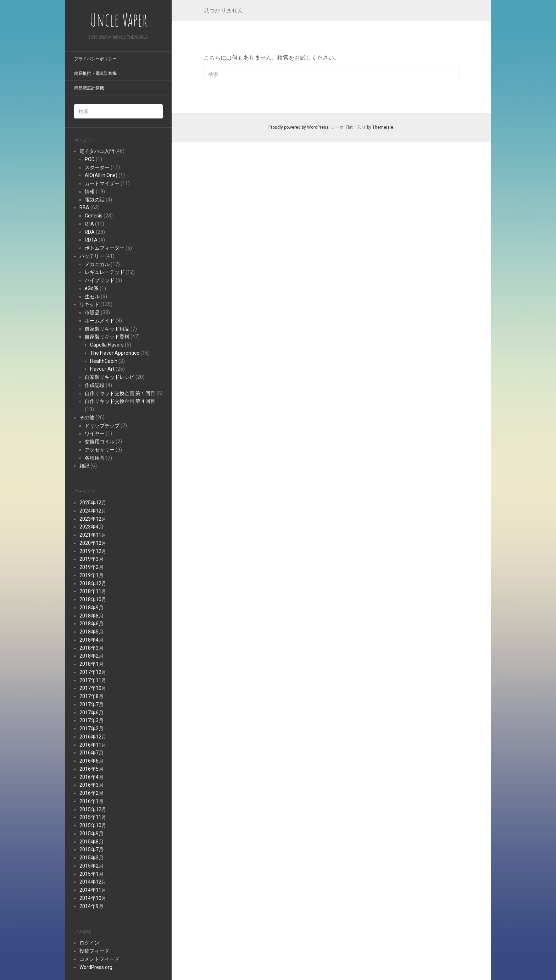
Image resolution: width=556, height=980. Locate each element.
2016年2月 (91, 793)
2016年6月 (91, 761)
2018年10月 (93, 599)
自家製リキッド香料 (107, 337)
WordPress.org (96, 967)
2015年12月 (93, 809)
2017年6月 (91, 713)
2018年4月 (91, 640)
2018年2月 (91, 656)
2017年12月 (93, 672)
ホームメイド (100, 321)
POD (90, 159)
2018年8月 (91, 616)
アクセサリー (100, 450)
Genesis (94, 216)
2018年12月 (93, 583)
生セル (92, 297)
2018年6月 (91, 624)
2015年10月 (93, 825)
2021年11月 (93, 535)
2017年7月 (91, 704)
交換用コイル (100, 442)
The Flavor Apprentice (115, 353)
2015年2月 (91, 866)
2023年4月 (91, 527)
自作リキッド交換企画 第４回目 (120, 401)
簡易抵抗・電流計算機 (95, 73)
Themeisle (383, 127)
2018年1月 (91, 664)
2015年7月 (91, 849)
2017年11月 (93, 680)
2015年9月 (91, 834)
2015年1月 (91, 874)
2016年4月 (91, 777)
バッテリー (92, 256)
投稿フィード (94, 951)
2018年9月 (91, 608)
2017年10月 (93, 688)
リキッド (89, 304)
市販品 (92, 312)
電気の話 (95, 200)
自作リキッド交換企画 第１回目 (120, 393)
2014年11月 (93, 890)
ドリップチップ (102, 426)
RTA (89, 224)
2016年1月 (91, 801)
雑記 (84, 466)
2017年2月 (91, 729)
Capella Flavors (107, 345)
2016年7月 (91, 753)
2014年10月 (93, 898)
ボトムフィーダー (105, 248)
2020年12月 (93, 543)
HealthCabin (104, 361)
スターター (97, 167)
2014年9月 (91, 906)
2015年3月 (91, 858)
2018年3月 (91, 648)
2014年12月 (93, 882)
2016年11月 (93, 745)
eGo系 (92, 288)
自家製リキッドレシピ (110, 377)
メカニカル (97, 264)
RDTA (91, 240)
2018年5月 (91, 632)
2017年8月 (91, 696)
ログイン (89, 943)
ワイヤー (95, 433)
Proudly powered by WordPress (299, 127)
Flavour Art (102, 369)
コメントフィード (99, 959)
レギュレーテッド (105, 272)
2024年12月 (93, 511)
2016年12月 (93, 737)
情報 (90, 192)
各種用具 (95, 458)
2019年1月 (91, 575)
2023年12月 (93, 519)
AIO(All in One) (101, 175)
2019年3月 (91, 559)
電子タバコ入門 (97, 151)
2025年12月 (93, 503)
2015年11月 (93, 817)
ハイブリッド (100, 280)
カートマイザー (102, 183)
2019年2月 (91, 567)
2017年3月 (91, 720)
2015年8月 (91, 842)
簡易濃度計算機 (89, 88)
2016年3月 (91, 785)
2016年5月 (91, 769)
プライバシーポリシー (95, 59)
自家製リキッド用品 (107, 329)
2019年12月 (93, 551)
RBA (84, 207)
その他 (87, 417)
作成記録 (95, 385)
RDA (90, 232)
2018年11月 (93, 591)
